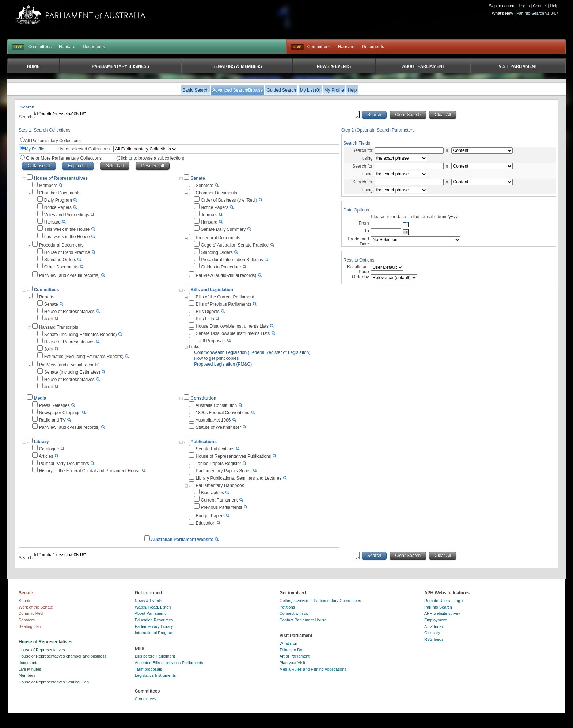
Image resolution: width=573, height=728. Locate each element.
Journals (209, 215)
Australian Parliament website (182, 540)
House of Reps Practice (67, 252)
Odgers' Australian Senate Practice (235, 245)
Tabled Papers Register (218, 464)
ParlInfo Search (438, 607)
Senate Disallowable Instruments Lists (233, 333)
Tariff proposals (148, 669)
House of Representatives (69, 312)
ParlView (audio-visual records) (69, 275)
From (364, 223)
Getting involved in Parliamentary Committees (320, 601)
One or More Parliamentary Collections (105, 158)
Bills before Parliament (155, 656)
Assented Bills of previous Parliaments (169, 663)
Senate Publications (215, 449)
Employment (435, 620)
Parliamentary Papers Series (223, 471)
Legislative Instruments (155, 675)
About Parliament (150, 613)
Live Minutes (30, 669)
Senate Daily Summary (223, 229)
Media (40, 398)
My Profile (35, 149)
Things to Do (291, 650)
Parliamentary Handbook (220, 485)
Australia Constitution (216, 405)
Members (48, 186)
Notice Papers (58, 207)
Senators (204, 186)
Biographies (212, 493)
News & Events (149, 601)
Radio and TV (52, 420)
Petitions (287, 607)
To (367, 231)
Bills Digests (207, 312)
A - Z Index (434, 626)
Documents (94, 47)
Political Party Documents (64, 464)
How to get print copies (216, 358)
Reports (47, 297)
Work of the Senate (36, 607)
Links (194, 347)
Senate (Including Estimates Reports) (81, 335)
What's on (289, 643)
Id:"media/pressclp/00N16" (197, 115)
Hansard (67, 47)
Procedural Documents (61, 245)
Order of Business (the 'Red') (229, 200)
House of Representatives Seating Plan (54, 682)
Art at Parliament (295, 656)
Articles (46, 456)
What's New (502, 13)
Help (554, 6)
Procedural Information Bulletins (232, 260)
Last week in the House (67, 237)
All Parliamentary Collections (53, 141)
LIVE (18, 47)
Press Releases (54, 405)
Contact (540, 6)
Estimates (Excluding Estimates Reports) (84, 357)
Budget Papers (210, 516)
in (447, 150)
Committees (40, 47)
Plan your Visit (292, 663)
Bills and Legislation (212, 290)
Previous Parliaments (221, 507)
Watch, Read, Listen (153, 607)
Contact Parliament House (303, 620)
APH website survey (442, 613)
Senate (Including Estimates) (72, 372)
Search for (362, 150)
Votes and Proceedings (67, 215)
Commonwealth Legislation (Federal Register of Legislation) (252, 352)
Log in (524, 6)
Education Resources (154, 620)
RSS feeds (434, 639)
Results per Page (358, 269)
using (367, 158)
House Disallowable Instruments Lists (232, 326)
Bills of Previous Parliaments (223, 304)
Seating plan (30, 626)
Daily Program (58, 200)
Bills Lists (205, 319)
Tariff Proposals (210, 341)
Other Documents (61, 267)
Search (26, 117)
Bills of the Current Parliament (225, 297)
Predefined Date (358, 241)
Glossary (432, 633)
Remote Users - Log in (444, 601)
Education (205, 523)
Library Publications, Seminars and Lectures (238, 478)
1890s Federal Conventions (222, 413)
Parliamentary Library (154, 626)
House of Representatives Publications (233, 456)
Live (297, 47)
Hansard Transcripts (59, 327)
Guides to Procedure (221, 267)
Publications (203, 442)
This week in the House (67, 229)
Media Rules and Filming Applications (313, 669)
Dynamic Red (31, 613)
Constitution (203, 398)
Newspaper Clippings (60, 413)
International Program (154, 633)
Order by (361, 277)
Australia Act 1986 (213, 420)
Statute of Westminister (218, 427)
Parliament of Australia (80, 15)
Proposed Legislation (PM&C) (223, 364)
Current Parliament (219, 500)
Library (41, 442)
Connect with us (294, 613)
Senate (198, 178)
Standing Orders (60, 260)
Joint (49, 319)
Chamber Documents (60, 193)
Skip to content (502, 6)
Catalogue (49, 449)
